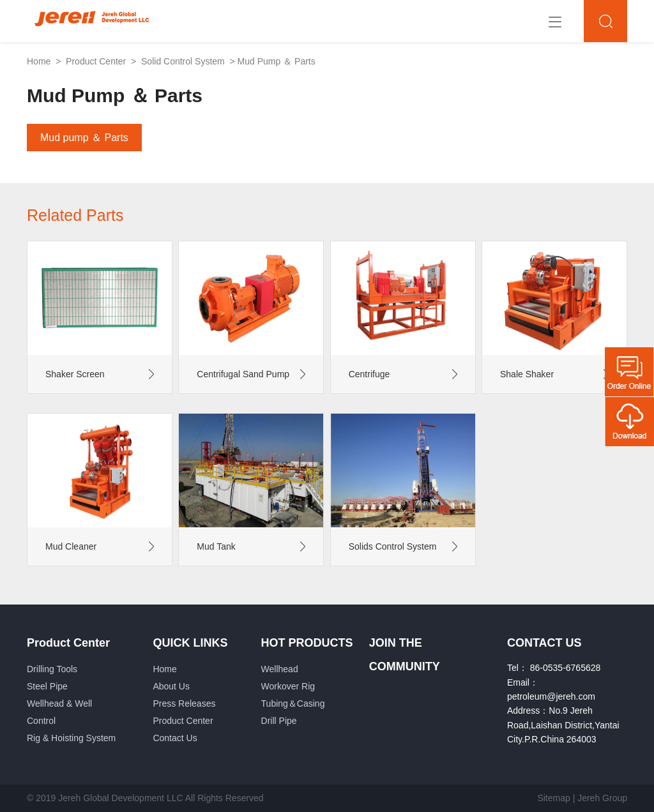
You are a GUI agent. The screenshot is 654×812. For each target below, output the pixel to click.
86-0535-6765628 (566, 668)
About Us (171, 686)
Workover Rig (288, 686)
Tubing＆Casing (293, 703)
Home (39, 61)
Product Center (96, 61)
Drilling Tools (52, 669)
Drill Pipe (279, 721)
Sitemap (553, 798)
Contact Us (175, 738)
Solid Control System (183, 61)
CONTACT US (544, 643)
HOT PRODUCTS (307, 643)
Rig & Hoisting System (71, 738)
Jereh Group (602, 798)
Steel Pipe (47, 686)
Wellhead (280, 669)
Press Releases (184, 703)
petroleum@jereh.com (551, 696)
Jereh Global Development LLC (120, 798)
